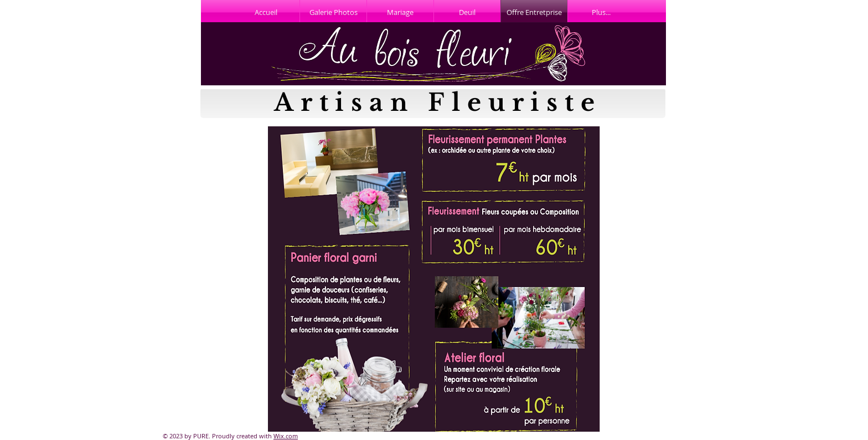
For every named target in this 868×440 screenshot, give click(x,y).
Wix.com (286, 436)
